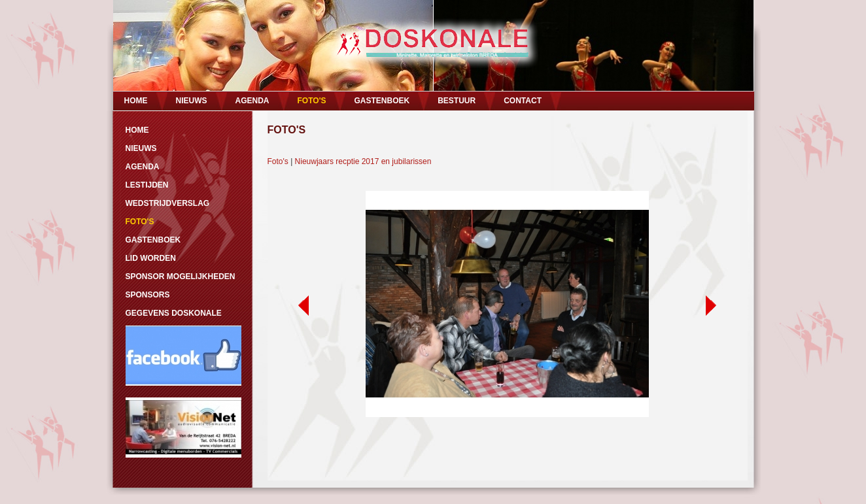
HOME (136, 101)
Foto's (278, 161)
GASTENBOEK (382, 101)
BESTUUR (457, 101)
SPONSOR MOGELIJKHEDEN (181, 277)
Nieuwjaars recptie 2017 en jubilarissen (363, 161)
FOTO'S (312, 101)
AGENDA (252, 101)
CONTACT (523, 101)
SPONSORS (148, 295)
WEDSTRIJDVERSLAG (168, 203)
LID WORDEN (151, 258)
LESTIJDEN (147, 185)
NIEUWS (192, 101)
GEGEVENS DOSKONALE (174, 313)
